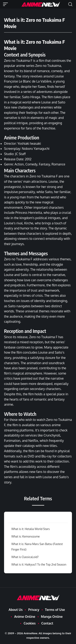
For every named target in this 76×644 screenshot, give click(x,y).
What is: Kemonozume (26, 536)
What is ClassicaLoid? (25, 557)
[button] (6, 4)
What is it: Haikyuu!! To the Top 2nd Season (39, 564)
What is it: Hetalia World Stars (31, 529)
